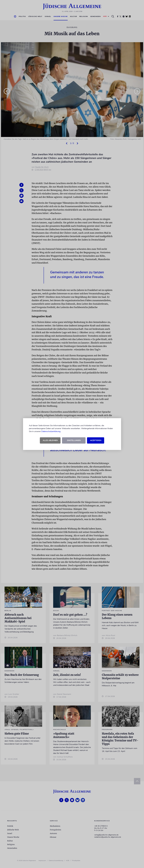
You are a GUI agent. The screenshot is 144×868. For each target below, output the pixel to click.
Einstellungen (74, 440)
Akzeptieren (96, 440)
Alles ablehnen (50, 440)
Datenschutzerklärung (51, 431)
